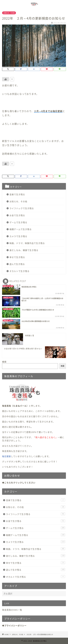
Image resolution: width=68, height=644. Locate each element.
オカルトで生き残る (19, 271)
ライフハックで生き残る (22, 208)
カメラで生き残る (18, 236)
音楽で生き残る (17, 194)
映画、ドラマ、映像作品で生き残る (27, 243)
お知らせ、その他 (9, 13)
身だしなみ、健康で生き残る (24, 250)
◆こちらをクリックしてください (19, 483)
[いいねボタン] (6, 79)
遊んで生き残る (17, 264)
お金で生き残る (17, 215)
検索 (4, 362)
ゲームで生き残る (18, 222)
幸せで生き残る (17, 257)
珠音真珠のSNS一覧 (12, 610)
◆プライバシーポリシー (14, 625)
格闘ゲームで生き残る (21, 229)
